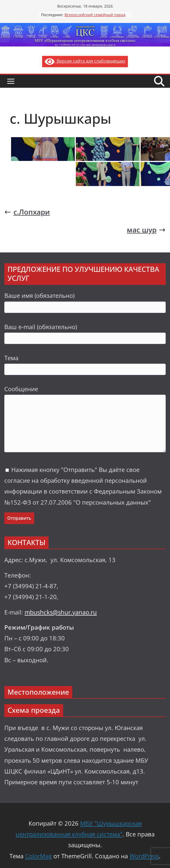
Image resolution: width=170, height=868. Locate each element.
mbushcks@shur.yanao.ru (61, 612)
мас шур (146, 230)
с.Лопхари (27, 212)
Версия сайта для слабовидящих (85, 61)
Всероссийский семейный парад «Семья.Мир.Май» (95, 17)
